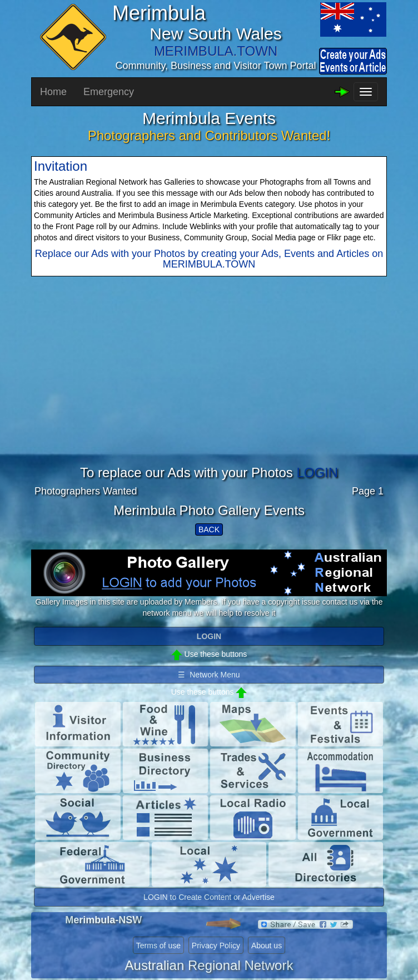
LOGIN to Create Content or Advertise (209, 897)
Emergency (109, 92)
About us (267, 946)
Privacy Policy (216, 946)
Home (53, 92)
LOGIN (317, 472)
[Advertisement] (209, 388)
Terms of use (158, 946)
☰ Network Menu (209, 675)
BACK (209, 529)
